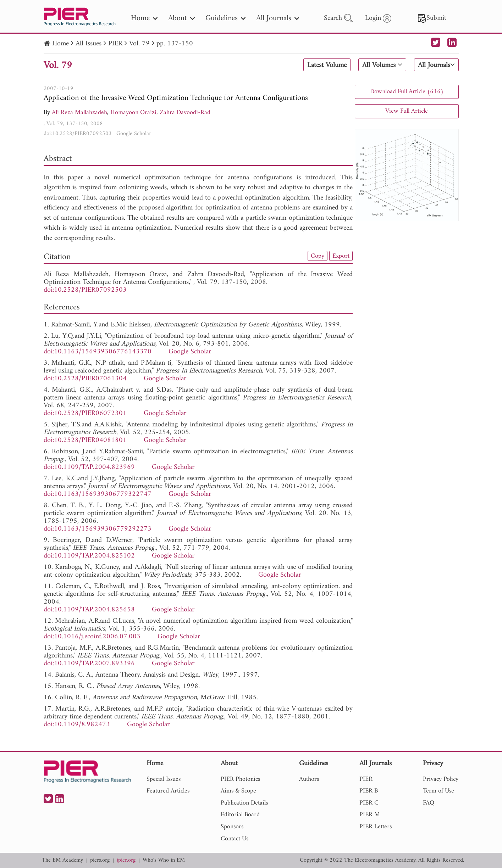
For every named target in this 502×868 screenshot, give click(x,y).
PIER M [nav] (370, 815)
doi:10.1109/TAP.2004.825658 (89, 610)
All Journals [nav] (278, 18)
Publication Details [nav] (244, 803)
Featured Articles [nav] (168, 791)
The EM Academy (62, 860)
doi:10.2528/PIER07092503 (78, 134)
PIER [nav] (366, 779)
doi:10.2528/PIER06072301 (85, 413)
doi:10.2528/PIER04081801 (85, 440)
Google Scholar (134, 134)
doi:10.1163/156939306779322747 (98, 494)
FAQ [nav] (429, 803)
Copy (318, 256)
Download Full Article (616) (407, 92)
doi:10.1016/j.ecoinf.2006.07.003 (92, 637)
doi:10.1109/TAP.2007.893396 (89, 664)
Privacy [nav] (433, 764)
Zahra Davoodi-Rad (185, 113)
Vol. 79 (139, 44)
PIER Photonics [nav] (240, 779)
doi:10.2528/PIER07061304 (85, 379)
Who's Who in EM (164, 860)
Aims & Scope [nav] (238, 791)
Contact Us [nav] (235, 839)
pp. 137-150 (175, 44)
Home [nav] (144, 18)
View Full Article (407, 111)
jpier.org (126, 860)
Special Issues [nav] (164, 779)
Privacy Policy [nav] (441, 779)
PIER (115, 44)
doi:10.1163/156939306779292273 (98, 529)
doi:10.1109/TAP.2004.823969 (89, 467)
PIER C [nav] (369, 803)
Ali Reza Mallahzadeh (79, 113)
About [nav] (181, 18)
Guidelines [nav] (225, 18)
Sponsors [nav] (232, 827)
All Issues (89, 44)
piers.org (100, 860)
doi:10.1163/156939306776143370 (98, 352)
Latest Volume (327, 65)
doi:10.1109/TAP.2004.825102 (89, 556)
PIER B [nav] (369, 791)
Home (60, 44)
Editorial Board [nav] (240, 815)
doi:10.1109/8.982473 (77, 725)
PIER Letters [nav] (376, 827)
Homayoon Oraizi (133, 113)
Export (341, 256)
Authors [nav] (309, 779)
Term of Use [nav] (438, 791)
